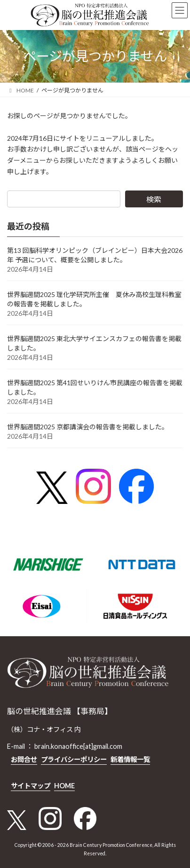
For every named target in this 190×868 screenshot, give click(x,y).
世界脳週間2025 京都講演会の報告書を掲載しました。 (88, 427)
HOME (64, 786)
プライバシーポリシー (74, 759)
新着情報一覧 (130, 759)
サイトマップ (31, 786)
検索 (154, 199)
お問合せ (24, 759)
